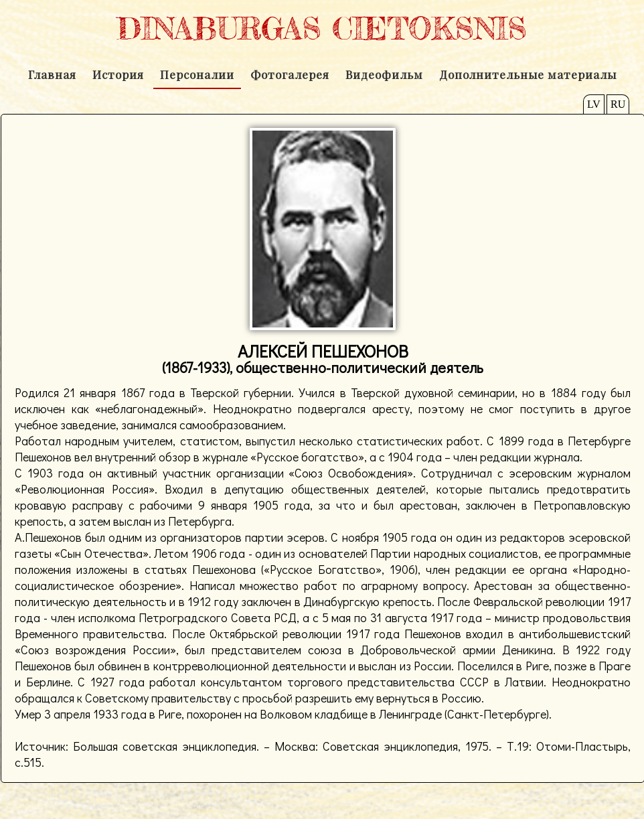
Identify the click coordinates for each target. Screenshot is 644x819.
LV (594, 104)
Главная (52, 74)
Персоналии (197, 74)
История (118, 74)
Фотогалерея (290, 74)
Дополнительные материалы (528, 74)
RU (618, 104)
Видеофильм (384, 74)
